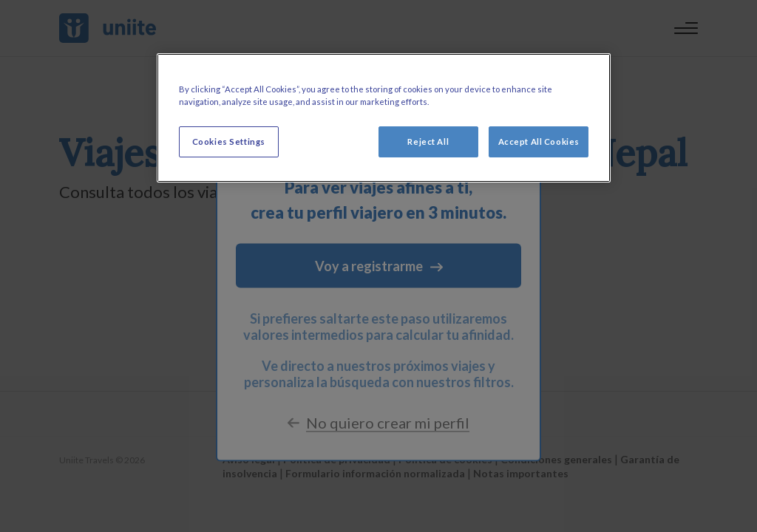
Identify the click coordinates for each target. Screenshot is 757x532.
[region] (384, 118)
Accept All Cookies (539, 141)
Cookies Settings (229, 141)
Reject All (428, 141)
